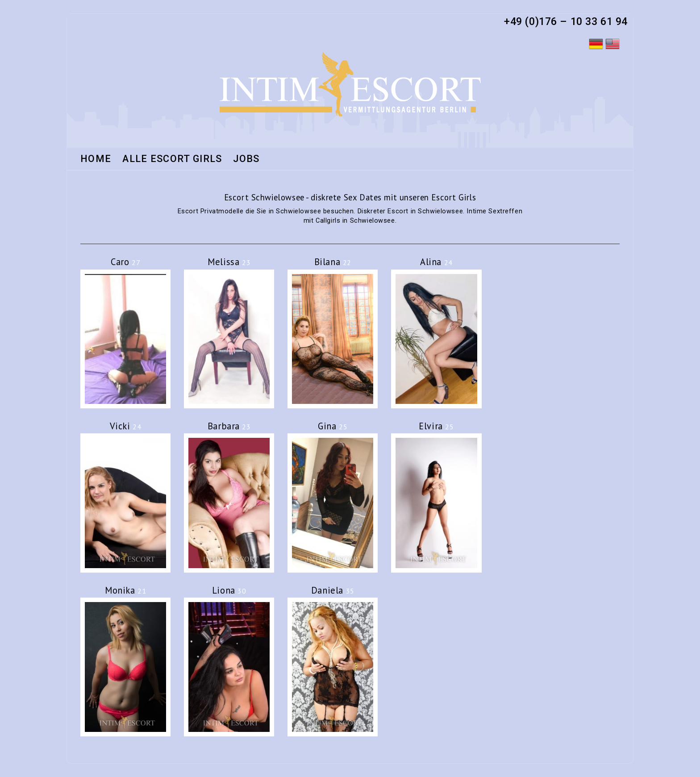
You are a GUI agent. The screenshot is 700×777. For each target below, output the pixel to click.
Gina (333, 426)
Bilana (333, 262)
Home (96, 159)
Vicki (126, 426)
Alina (436, 262)
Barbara (229, 426)
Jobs (246, 159)
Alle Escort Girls (172, 159)
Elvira (436, 426)
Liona (229, 590)
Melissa (229, 262)
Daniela (333, 590)
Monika (125, 590)
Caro (125, 262)
